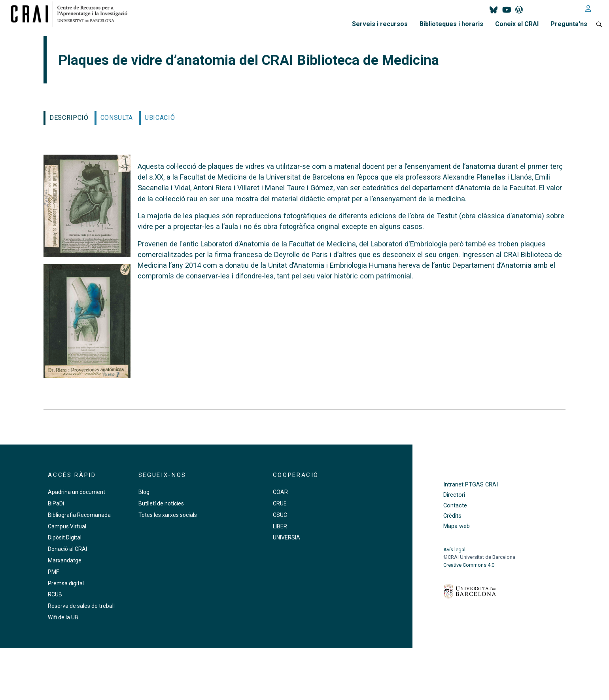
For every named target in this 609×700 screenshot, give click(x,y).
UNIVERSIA (287, 537)
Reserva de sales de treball (81, 606)
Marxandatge (65, 560)
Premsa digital (66, 583)
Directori (454, 495)
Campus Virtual (67, 526)
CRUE (280, 503)
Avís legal (454, 550)
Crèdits (452, 516)
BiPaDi (56, 503)
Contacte (455, 506)
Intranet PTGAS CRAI (471, 485)
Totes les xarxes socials (168, 515)
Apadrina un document (77, 492)
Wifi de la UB (63, 617)
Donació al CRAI (67, 549)
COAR (280, 492)
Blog (144, 492)
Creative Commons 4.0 (469, 565)
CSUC (280, 515)
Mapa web (457, 526)
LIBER (280, 526)
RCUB (55, 594)
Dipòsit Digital (65, 537)
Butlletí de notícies (161, 503)
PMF (53, 572)
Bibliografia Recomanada (79, 515)
